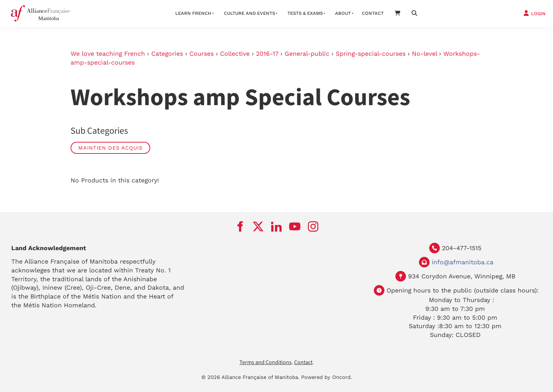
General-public (307, 54)
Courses (202, 54)
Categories (167, 54)
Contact (373, 13)
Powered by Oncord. (327, 377)
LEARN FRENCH (193, 13)
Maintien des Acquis (110, 148)
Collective (235, 54)
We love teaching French (108, 54)
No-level (424, 54)
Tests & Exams (305, 13)
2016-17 (267, 54)
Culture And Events (250, 13)
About (343, 13)
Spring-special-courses (371, 54)
